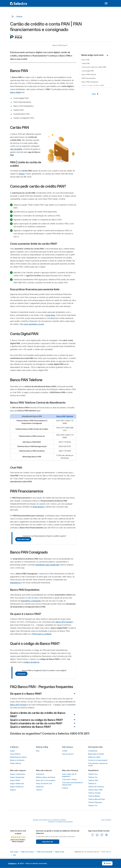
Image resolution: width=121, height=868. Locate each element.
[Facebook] (93, 835)
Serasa (22, 174)
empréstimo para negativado (47, 565)
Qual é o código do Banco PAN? (93, 86)
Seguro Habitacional (17, 783)
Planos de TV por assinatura (46, 780)
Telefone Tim (93, 777)
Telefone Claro (93, 780)
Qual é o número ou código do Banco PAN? (36, 720)
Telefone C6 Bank (94, 793)
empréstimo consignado (31, 601)
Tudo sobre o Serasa (69, 779)
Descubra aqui (23, 539)
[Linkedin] (97, 835)
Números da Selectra (17, 760)
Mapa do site (60, 852)
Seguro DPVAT (15, 780)
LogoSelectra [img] (13, 864)
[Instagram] (102, 835)
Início (95, 94)
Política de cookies (27, 852)
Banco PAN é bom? (60, 45)
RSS (15, 855)
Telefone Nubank (94, 796)
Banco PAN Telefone (65, 416)
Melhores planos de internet (46, 777)
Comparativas (93, 751)
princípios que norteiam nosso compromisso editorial (49, 820)
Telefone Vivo (93, 774)
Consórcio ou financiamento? (98, 760)
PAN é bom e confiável (42, 634)
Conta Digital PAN (88, 71)
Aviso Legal (14, 852)
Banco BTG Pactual (64, 622)
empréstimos (15, 583)
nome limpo (50, 315)
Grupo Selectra (15, 754)
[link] (18, 836)
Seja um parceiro (68, 754)
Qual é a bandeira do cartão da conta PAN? (36, 723)
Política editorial (15, 763)
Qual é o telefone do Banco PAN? (31, 727)
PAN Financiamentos (89, 78)
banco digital (15, 92)
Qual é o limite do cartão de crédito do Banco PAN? (38, 715)
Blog (38, 751)
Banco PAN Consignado (90, 82)
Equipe (12, 751)
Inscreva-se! (48, 842)
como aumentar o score (34, 324)
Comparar (21, 674)
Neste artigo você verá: (92, 55)
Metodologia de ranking (18, 757)
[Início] (13, 16)
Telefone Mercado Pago (97, 799)
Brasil (107, 863)
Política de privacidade (44, 852)
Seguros (13, 790)
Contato (65, 751)
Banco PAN (86, 60)
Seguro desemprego (17, 777)
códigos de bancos (31, 662)
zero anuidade (16, 149)
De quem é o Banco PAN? (26, 694)
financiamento (39, 507)
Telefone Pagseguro (95, 802)
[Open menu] (106, 3)
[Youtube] (106, 835)
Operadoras (40, 774)
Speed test (40, 787)
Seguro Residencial (17, 787)
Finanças (65, 788)
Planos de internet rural (44, 783)
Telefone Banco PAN (95, 790)
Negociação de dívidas (96, 754)
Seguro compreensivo (18, 774)
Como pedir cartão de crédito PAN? (94, 67)
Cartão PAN (86, 63)
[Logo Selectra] (18, 3)
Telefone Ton (93, 805)
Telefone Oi (92, 783)
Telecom (39, 790)
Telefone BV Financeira (96, 787)
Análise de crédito (94, 757)
